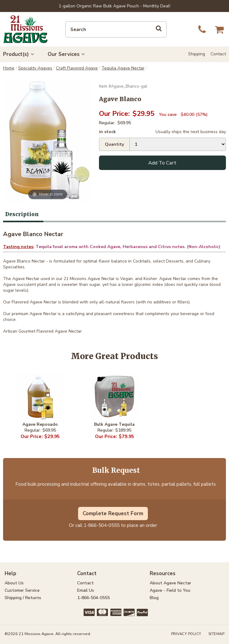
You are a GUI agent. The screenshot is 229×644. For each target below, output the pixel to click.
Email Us (86, 590)
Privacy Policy (186, 634)
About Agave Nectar (170, 583)
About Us (14, 583)
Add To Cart (162, 163)
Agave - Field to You (170, 590)
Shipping (197, 54)
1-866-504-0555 (102, 525)
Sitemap (217, 634)
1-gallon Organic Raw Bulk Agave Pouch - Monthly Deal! (115, 6)
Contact (218, 54)
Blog (154, 598)
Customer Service (22, 590)
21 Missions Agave (25, 29)
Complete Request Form (113, 514)
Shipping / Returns (23, 598)
